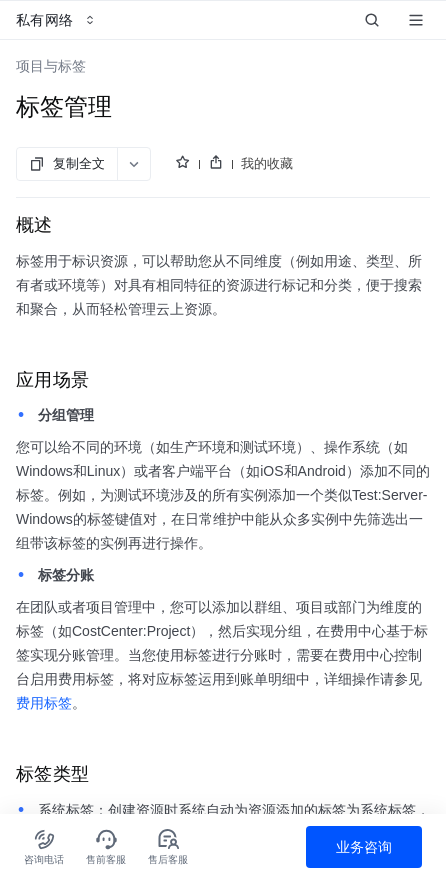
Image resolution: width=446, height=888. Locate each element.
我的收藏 (267, 163)
